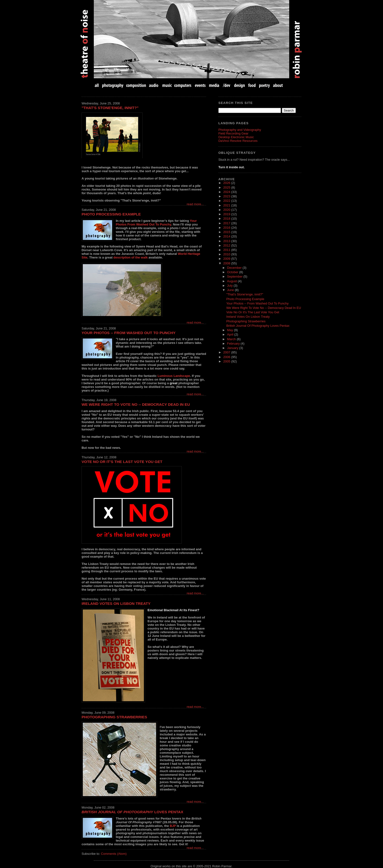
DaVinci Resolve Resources (238, 141)
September (235, 276)
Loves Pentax (132, 812)
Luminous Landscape (174, 376)
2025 (227, 187)
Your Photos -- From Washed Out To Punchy (129, 333)
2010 (227, 254)
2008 (227, 263)
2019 (227, 214)
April (231, 334)
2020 (227, 210)
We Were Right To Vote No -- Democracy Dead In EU (136, 404)
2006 (227, 357)
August (233, 281)
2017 (227, 223)
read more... (195, 204)
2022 (227, 201)
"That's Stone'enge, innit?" (110, 108)
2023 (227, 196)
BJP (173, 826)
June (231, 290)
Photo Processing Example (111, 214)
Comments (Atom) (114, 854)
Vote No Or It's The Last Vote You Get (122, 462)
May (231, 330)
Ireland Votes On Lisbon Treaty (116, 603)
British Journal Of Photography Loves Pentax (258, 326)
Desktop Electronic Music (236, 137)
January (233, 348)
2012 (227, 245)
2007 (227, 352)
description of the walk (130, 257)
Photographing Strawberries (114, 717)
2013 (227, 241)
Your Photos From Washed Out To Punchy (156, 223)
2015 (227, 232)
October (233, 272)
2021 (227, 205)
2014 (227, 236)
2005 (227, 361)
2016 (227, 228)
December (235, 268)
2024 (227, 192)
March (232, 339)
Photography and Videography (240, 130)
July (230, 286)
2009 (227, 259)
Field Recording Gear (233, 133)
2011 (227, 250)
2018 (227, 219)
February (234, 344)
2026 (227, 183)
